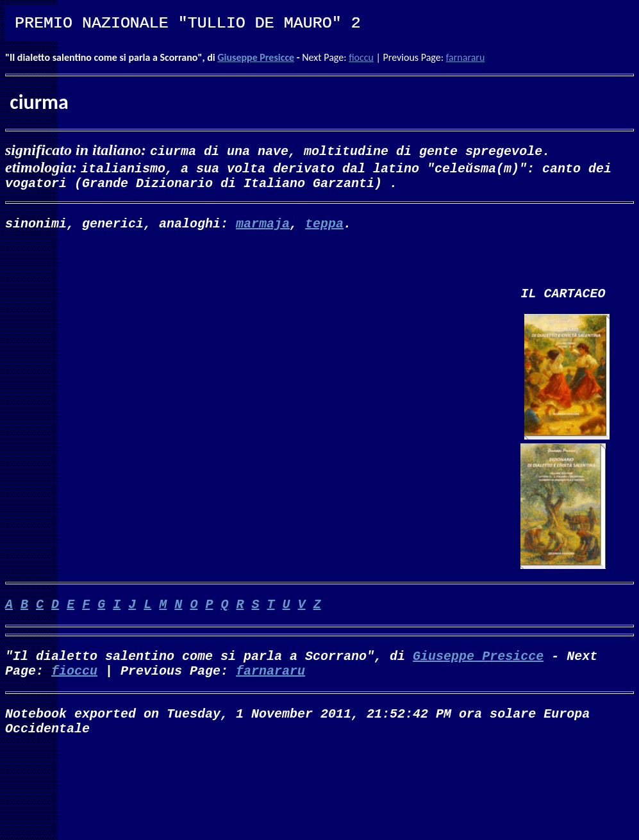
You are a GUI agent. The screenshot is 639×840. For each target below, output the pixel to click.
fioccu (361, 57)
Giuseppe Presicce (256, 57)
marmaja (263, 228)
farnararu (466, 57)
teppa (324, 228)
